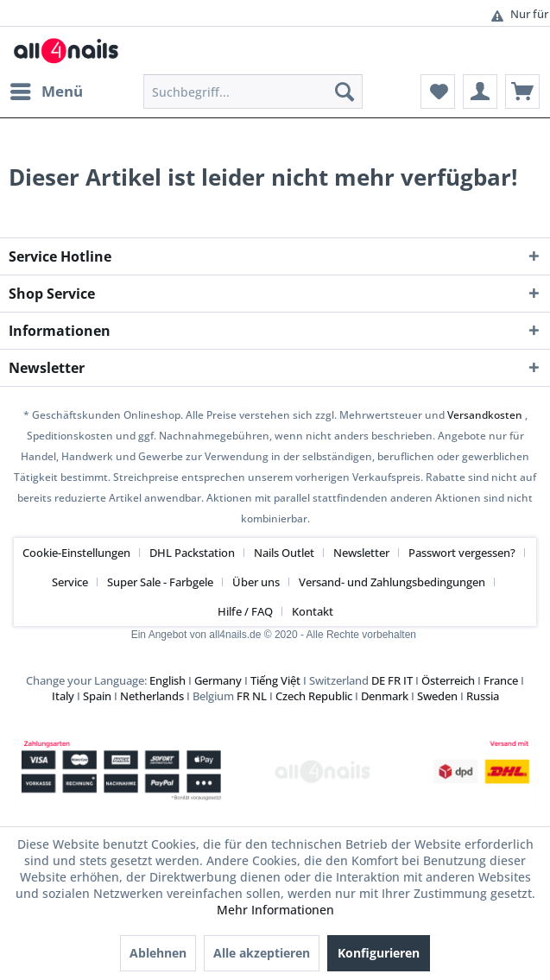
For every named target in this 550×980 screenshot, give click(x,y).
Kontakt (313, 611)
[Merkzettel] (438, 92)
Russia (483, 696)
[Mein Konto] (480, 92)
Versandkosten (485, 415)
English (168, 680)
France (501, 680)
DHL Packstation (192, 553)
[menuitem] (46, 92)
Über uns (256, 582)
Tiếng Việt (275, 680)
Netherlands (152, 696)
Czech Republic (314, 696)
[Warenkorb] (522, 92)
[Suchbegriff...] (253, 92)
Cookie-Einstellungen (76, 553)
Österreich (448, 680)
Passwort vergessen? (462, 553)
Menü (47, 89)
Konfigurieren (379, 953)
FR (394, 680)
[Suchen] (345, 92)
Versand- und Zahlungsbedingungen (392, 582)
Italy (63, 696)
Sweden (437, 696)
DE (378, 680)
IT (408, 680)
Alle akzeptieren (262, 953)
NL (259, 696)
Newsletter (361, 553)
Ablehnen (158, 953)
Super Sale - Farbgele (160, 582)
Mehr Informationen (275, 910)
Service (70, 582)
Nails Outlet (284, 553)
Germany (218, 680)
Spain (97, 696)
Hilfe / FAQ (245, 611)
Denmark (385, 696)
